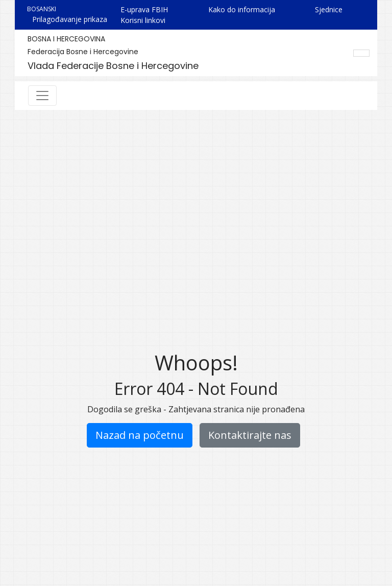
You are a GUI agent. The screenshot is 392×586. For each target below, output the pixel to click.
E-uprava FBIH (144, 9)
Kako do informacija (242, 9)
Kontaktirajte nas (250, 435)
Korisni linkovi (143, 20)
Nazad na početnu (140, 435)
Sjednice (329, 9)
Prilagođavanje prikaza (70, 19)
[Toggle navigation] (42, 96)
